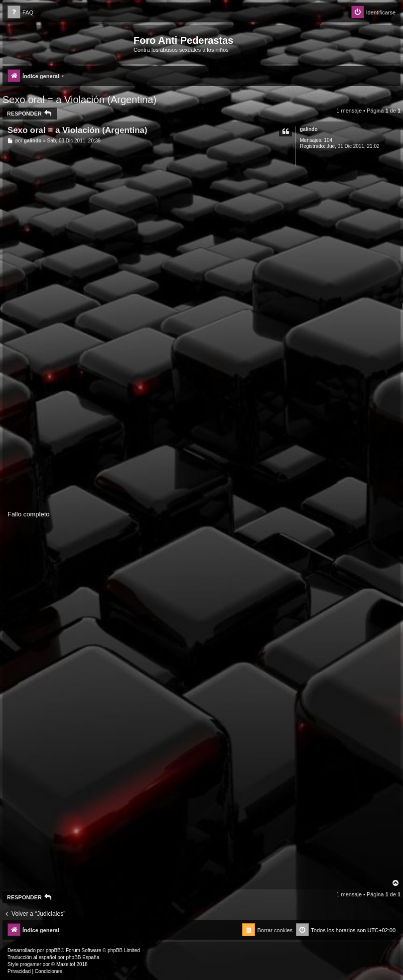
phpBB (53, 950)
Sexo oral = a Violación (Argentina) (79, 100)
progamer (31, 964)
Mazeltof (66, 964)
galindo (309, 129)
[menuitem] (20, 13)
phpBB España (82, 957)
